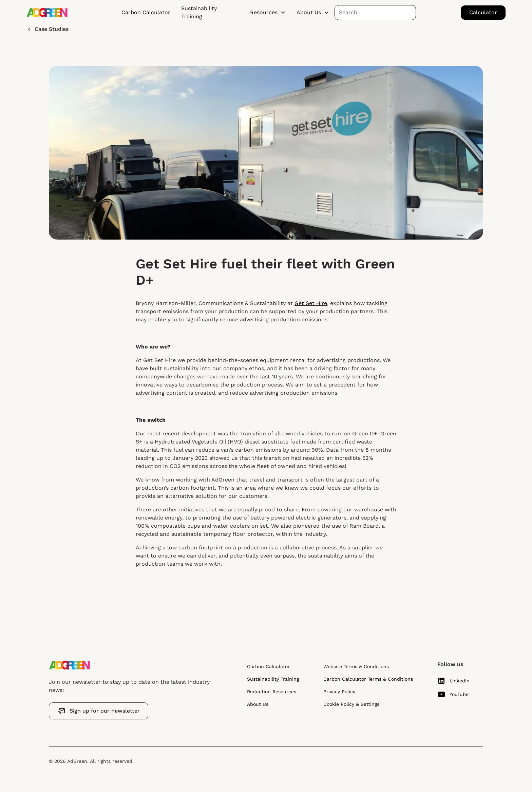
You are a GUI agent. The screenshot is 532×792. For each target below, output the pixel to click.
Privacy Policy (339, 692)
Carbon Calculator (146, 12)
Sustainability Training (199, 12)
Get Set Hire (311, 303)
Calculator (483, 12)
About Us (258, 704)
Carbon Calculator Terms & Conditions (368, 679)
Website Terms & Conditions (356, 666)
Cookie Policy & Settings (351, 704)
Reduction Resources (272, 692)
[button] (268, 13)
